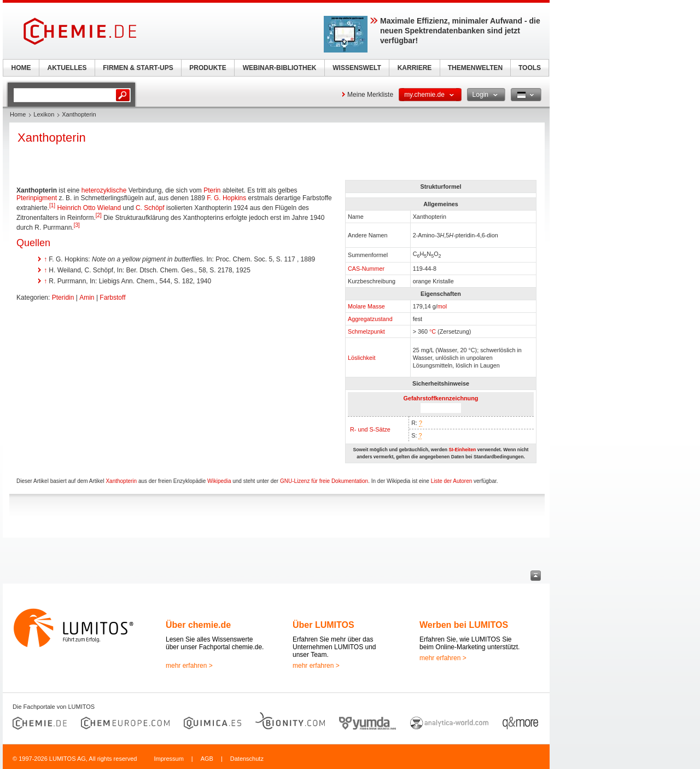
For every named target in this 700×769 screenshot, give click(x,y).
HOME (21, 68)
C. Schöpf (150, 208)
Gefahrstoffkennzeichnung (441, 398)
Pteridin (63, 298)
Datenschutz (247, 759)
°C (433, 331)
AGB (207, 759)
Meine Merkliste (370, 95)
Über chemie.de (198, 625)
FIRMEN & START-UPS (138, 68)
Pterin (212, 190)
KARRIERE (415, 68)
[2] (99, 215)
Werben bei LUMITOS (464, 625)
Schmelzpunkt (366, 331)
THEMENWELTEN (475, 68)
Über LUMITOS (323, 625)
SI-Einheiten (462, 450)
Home (18, 114)
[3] (77, 225)
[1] (52, 205)
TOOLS (530, 68)
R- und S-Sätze (370, 429)
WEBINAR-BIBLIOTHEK (280, 68)
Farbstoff (112, 298)
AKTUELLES (67, 68)
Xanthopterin (121, 481)
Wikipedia (219, 481)
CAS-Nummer (366, 269)
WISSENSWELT (357, 68)
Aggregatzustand (370, 319)
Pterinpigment (37, 198)
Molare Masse (366, 306)
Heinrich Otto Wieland (89, 208)
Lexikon (44, 114)
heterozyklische (104, 190)
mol (442, 306)
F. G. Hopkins (226, 198)
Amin (87, 298)
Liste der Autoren (452, 481)
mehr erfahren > (189, 666)
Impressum (168, 759)
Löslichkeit (361, 358)
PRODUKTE (208, 68)
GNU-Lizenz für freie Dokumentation (324, 481)
